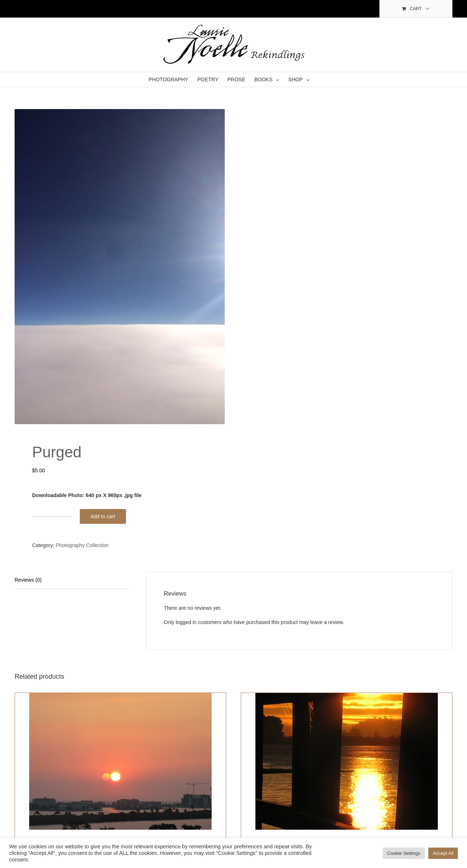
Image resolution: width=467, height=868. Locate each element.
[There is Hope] (120, 761)
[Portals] (347, 761)
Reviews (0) (28, 580)
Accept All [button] (443, 853)
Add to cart (103, 516)
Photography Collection (82, 545)
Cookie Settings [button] (404, 853)
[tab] (72, 580)
